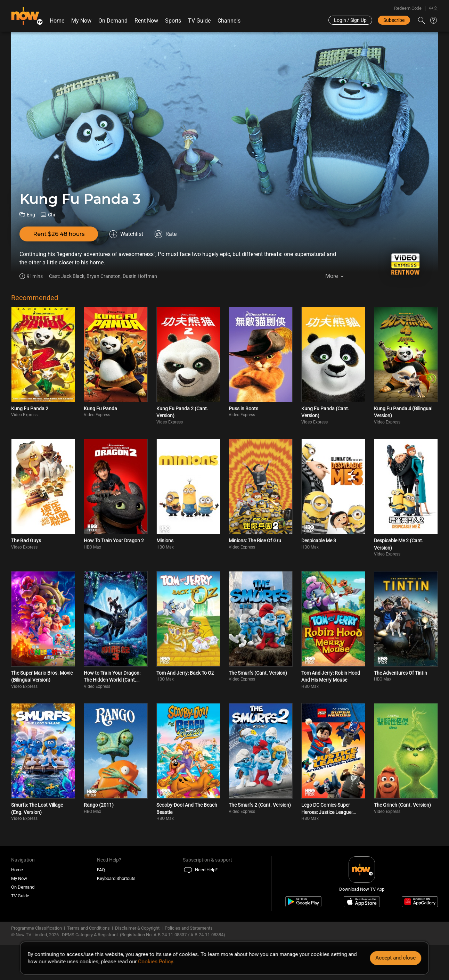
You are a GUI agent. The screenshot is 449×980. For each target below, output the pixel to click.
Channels (229, 21)
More (332, 276)
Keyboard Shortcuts (116, 878)
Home (57, 21)
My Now (81, 21)
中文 (433, 8)
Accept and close (396, 958)
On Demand (113, 21)
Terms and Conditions (88, 928)
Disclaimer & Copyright (137, 928)
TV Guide (199, 21)
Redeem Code (408, 8)
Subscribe (394, 20)
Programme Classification (36, 928)
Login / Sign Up (350, 20)
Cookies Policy (155, 962)
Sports (173, 21)
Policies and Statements (189, 928)
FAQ (101, 870)
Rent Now (146, 21)
